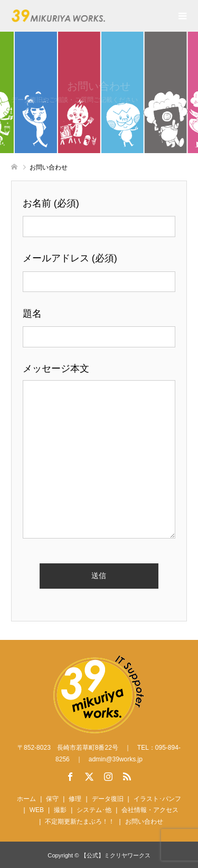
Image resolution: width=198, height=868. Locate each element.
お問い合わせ (144, 822)
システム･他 (94, 810)
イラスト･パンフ (157, 799)
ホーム (26, 799)
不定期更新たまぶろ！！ (80, 822)
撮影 (60, 810)
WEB (37, 810)
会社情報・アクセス (150, 810)
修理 (75, 799)
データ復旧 (108, 799)
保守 (52, 799)
